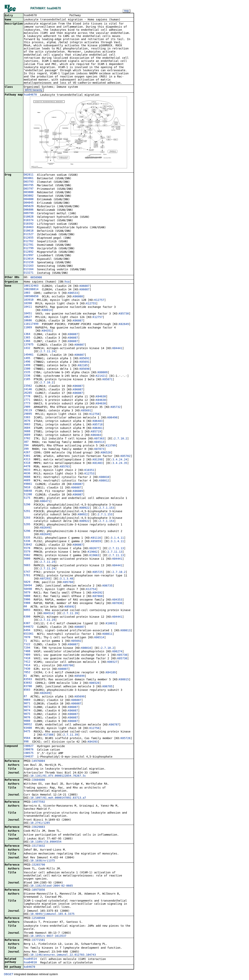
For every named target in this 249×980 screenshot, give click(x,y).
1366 (27, 341)
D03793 (29, 182)
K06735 (107, 586)
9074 (27, 711)
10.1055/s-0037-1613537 (48, 936)
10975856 (38, 890)
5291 (27, 511)
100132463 (31, 286)
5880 (27, 596)
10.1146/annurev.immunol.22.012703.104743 (63, 955)
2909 (27, 407)
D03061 (29, 178)
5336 (27, 541)
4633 (27, 470)
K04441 (117, 349)
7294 (27, 648)
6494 (27, 631)
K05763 (65, 467)
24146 (28, 390)
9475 (27, 732)
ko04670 (29, 967)
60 (25, 607)
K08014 (47, 310)
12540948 (38, 918)
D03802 (29, 196)
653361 (29, 634)
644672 (29, 627)
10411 (28, 307)
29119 (28, 411)
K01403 (98, 463)
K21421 (101, 376)
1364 (27, 334)
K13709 (111, 446)
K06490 (113, 418)
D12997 (29, 256)
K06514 (99, 638)
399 (26, 449)
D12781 (29, 245)
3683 (27, 425)
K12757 (99, 300)
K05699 (80, 676)
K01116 (96, 538)
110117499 (31, 324)
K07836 (117, 603)
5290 (27, 505)
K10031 (111, 624)
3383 (27, 418)
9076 (27, 718)
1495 (27, 358)
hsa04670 (30, 95)
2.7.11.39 (71, 614)
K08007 (63, 669)
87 (25, 697)
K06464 (96, 435)
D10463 (29, 227)
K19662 (93, 552)
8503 (27, 690)
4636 (27, 474)
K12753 (90, 474)
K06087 (85, 286)
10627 (28, 317)
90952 (28, 725)
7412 (27, 662)
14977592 (38, 802)
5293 (27, 518)
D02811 (29, 175)
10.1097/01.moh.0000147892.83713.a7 (58, 798)
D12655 (29, 238)
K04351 (47, 331)
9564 (27, 738)
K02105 (83, 366)
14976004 (38, 761)
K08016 (86, 648)
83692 (28, 683)
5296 (27, 531)
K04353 (117, 600)
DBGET (9, 975)
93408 (28, 728)
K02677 (94, 549)
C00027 (29, 746)
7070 (27, 638)
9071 (27, 704)
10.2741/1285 (40, 823)
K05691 (85, 359)
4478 (27, 467)
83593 (28, 680)
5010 (27, 488)
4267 (27, 453)
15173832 (38, 846)
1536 (27, 376)
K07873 (99, 449)
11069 (28, 328)
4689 (27, 481)
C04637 (29, 757)
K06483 (98, 421)
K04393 (93, 742)
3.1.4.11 (117, 538)
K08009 (103, 373)
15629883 (38, 827)
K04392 (98, 593)
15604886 (38, 780)
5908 (27, 603)
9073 (27, 707)
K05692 (70, 607)
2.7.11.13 (117, 549)
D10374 (29, 220)
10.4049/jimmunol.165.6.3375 (52, 914)
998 (26, 742)
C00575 (29, 753)
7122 (27, 645)
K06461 (98, 428)
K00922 (85, 508)
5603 (27, 566)
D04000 (29, 199)
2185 (27, 379)
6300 (27, 617)
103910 (29, 300)
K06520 (106, 453)
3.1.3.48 (66, 579)
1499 (27, 365)
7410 (27, 659)
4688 (27, 477)
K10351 (90, 470)
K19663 (94, 556)
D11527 (29, 234)
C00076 (29, 750)
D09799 (29, 213)
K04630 (101, 397)
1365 (27, 338)
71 (25, 641)
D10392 (29, 224)
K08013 (126, 631)
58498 (28, 589)
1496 (27, 362)
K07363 (99, 439)
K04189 (111, 673)
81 (25, 676)
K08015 (124, 680)
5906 (27, 600)
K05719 (96, 432)
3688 (27, 432)
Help (126, 11)
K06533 (73, 293)
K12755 (91, 304)
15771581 (38, 940)
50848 (28, 491)
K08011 (107, 634)
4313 (27, 460)
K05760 (68, 582)
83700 (28, 687)
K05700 (68, 666)
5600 (27, 559)
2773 (27, 404)
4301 (27, 456)
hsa (67, 282)
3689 (27, 435)
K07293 (45, 579)
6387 (27, 623)
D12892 (29, 252)
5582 (27, 555)
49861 (28, 484)
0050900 (36, 278)
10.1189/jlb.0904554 (46, 842)
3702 (27, 439)
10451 (28, 314)
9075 (27, 714)
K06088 (78, 297)
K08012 (104, 481)
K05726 (126, 739)
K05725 (98, 572)
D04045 (29, 203)
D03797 (29, 189)
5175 (27, 498)
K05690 (85, 369)
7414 (27, 666)
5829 (27, 582)
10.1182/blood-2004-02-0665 (51, 886)
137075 (29, 345)
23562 (28, 386)
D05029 (29, 206)
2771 (27, 400)
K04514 (49, 614)
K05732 (116, 407)
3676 (27, 421)
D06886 (29, 210)
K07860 (98, 596)
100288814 (31, 290)
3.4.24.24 (120, 460)
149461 (29, 355)
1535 (27, 372)
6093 (27, 610)
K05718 (98, 425)
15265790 (38, 865)
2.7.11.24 (48, 352)
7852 (27, 673)
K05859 (96, 542)
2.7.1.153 (107, 508)
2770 (27, 397)
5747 (27, 572)
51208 (28, 495)
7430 (27, 669)
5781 (27, 576)
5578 (27, 548)
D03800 (29, 192)
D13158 (29, 263)
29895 (28, 414)
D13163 (29, 266)
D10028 (29, 217)
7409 (27, 655)
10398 (28, 304)
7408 (27, 652)
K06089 (78, 491)
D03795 (29, 185)
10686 (28, 321)
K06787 (114, 725)
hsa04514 (30, 959)
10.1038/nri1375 (42, 861)
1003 (27, 293)
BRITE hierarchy (34, 90)
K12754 (91, 589)
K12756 (94, 728)
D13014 (29, 259)
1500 (27, 369)
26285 (28, 393)
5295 (27, 525)
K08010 (104, 477)
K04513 (99, 442)
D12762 (29, 241)
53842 (28, 545)
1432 (27, 348)
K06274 (117, 652)
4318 (27, 463)
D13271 (29, 273)
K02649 (124, 324)
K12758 (94, 414)
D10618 (29, 231)
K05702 (126, 456)
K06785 (107, 687)
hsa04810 (30, 963)
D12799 (29, 249)
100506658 (31, 297)
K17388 (49, 735)
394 (26, 446)
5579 (27, 552)
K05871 (107, 380)
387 (26, 442)
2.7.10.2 (47, 383)
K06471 (45, 501)
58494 (28, 586)
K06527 (113, 662)
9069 (27, 700)
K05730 (124, 314)
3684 (27, 428)
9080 (27, 721)
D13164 (29, 270)
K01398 (98, 460)
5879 (27, 593)
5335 (27, 538)
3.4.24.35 (120, 463)
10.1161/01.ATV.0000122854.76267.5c (58, 776)
